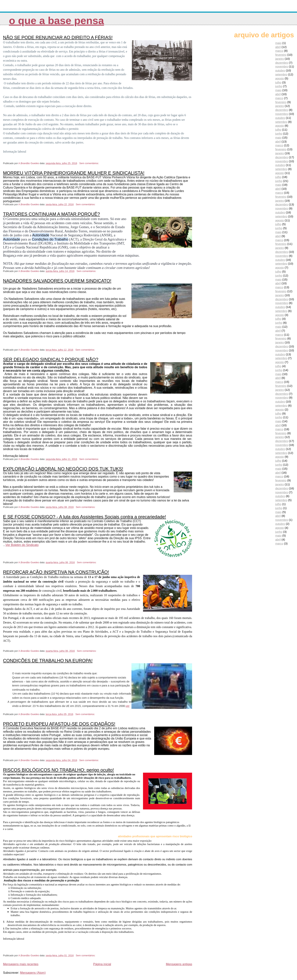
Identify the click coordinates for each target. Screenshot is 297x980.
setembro (281, 74)
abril (278, 47)
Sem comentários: (89, 163)
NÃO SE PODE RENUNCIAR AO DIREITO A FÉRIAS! (58, 37)
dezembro (282, 63)
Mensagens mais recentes (21, 964)
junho (279, 86)
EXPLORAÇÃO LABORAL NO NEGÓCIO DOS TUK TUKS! (63, 469)
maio (278, 43)
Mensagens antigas (179, 964)
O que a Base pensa (56, 21)
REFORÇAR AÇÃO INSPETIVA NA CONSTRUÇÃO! (56, 572)
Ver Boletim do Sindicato (22, 545)
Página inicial (102, 964)
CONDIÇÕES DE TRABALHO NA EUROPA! (48, 661)
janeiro (280, 59)
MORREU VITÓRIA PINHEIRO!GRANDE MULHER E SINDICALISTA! (74, 173)
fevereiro (281, 55)
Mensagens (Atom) (33, 973)
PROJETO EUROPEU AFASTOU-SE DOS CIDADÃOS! (59, 724)
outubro (280, 70)
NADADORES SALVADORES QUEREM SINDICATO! (57, 281)
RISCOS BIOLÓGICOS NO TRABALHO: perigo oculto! (58, 770)
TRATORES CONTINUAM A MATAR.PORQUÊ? (52, 214)
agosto (280, 78)
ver (128, 706)
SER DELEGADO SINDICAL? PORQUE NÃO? (51, 359)
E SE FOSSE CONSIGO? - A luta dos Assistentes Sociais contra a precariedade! (84, 517)
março (279, 51)
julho (278, 82)
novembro (282, 66)
